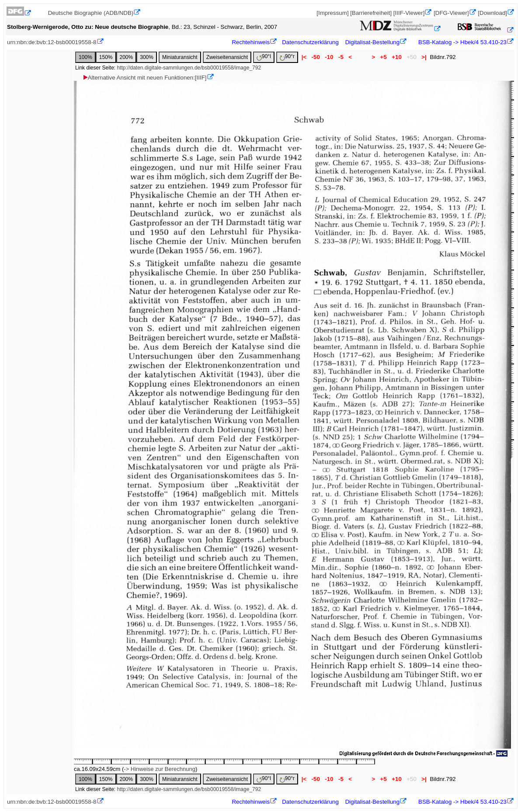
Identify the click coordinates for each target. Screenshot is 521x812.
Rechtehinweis (251, 42)
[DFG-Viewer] (451, 13)
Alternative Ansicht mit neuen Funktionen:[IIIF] (144, 78)
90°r (287, 57)
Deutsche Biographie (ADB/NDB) (91, 13)
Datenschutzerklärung (310, 42)
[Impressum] (332, 13)
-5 (341, 57)
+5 (384, 57)
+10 (397, 57)
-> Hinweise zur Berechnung (160, 769)
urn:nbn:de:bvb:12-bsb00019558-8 (52, 42)
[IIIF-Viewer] (409, 13)
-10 (329, 57)
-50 (316, 57)
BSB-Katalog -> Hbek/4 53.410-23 (462, 42)
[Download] (492, 13)
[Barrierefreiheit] (371, 13)
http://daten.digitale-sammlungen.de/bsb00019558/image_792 (189, 68)
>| (424, 57)
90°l (264, 57)
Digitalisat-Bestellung (372, 42)
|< (304, 57)
